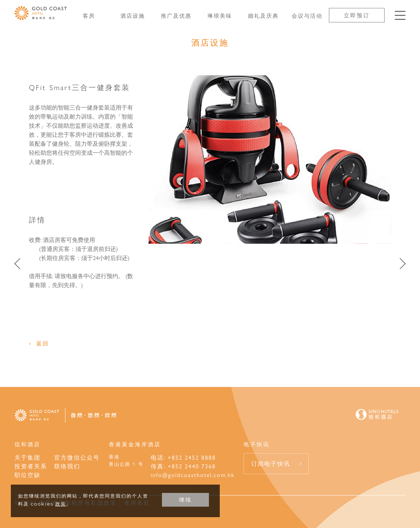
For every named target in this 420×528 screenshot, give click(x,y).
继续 (185, 500)
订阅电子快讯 (271, 463)
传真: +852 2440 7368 (183, 466)
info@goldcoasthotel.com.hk (193, 475)
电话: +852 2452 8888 (183, 457)
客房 (89, 15)
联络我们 (67, 466)
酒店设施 (133, 15)
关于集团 (27, 457)
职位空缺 (27, 475)
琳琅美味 (220, 15)
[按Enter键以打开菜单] (400, 15)
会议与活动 (307, 15)
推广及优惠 (176, 15)
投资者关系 (31, 466)
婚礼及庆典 (263, 15)
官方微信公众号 (77, 457)
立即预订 (357, 15)
